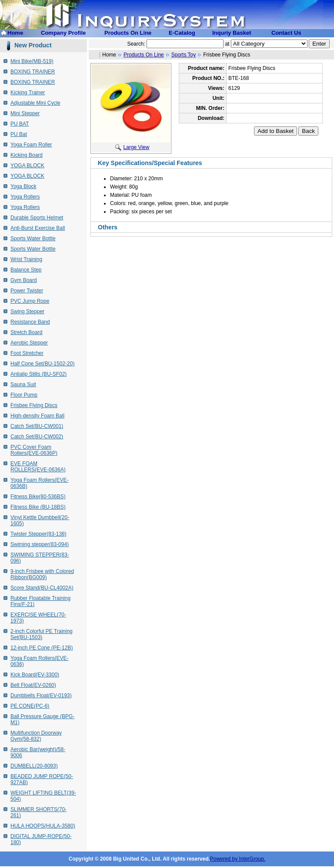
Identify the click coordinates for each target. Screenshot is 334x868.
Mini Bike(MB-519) (32, 61)
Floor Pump (24, 395)
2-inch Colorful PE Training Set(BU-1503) (42, 634)
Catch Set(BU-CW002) (37, 437)
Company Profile (63, 33)
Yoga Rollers (25, 197)
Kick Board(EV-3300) (35, 675)
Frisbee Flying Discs (34, 405)
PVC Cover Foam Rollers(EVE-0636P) (34, 450)
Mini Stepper (25, 113)
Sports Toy (184, 55)
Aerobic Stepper (29, 343)
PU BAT (20, 124)
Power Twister (27, 291)
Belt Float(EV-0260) (33, 685)
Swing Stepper (27, 311)
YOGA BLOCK (27, 166)
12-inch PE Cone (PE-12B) (42, 648)
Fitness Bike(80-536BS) (38, 497)
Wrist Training (26, 259)
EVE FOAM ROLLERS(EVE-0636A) (38, 467)
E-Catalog (182, 33)
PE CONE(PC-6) (30, 706)
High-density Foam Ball (37, 416)
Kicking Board (27, 155)
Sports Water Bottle (33, 239)
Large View (132, 147)
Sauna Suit (23, 384)
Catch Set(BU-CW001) (37, 426)
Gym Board (24, 280)
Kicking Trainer (28, 93)
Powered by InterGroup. (238, 859)
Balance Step (26, 270)
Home (15, 33)
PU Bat (19, 134)
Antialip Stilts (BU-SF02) (38, 374)
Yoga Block (23, 186)
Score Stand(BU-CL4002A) (42, 588)
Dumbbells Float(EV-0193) (41, 696)
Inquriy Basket (232, 33)
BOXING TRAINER (33, 72)
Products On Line (128, 33)
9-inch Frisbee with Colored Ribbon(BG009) (42, 574)
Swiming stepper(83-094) (40, 544)
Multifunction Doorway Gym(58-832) (36, 736)
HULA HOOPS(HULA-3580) (43, 826)
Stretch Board (26, 332)
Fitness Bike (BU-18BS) (38, 507)
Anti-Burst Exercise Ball (38, 228)
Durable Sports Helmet (37, 218)
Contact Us (286, 33)
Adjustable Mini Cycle (35, 103)
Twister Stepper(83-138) (38, 534)
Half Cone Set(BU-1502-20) (42, 364)
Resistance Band (30, 322)
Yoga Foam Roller (31, 145)
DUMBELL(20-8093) (34, 766)
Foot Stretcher (27, 353)
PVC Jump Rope (30, 301)
